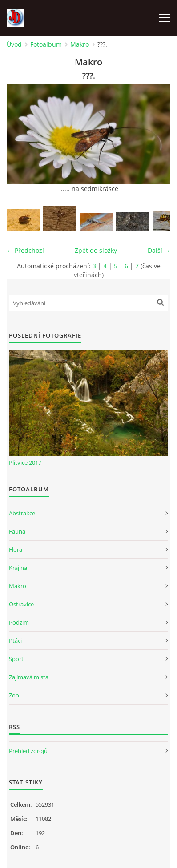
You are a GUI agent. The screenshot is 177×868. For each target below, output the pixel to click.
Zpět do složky (96, 250)
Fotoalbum (46, 44)
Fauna (17, 531)
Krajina (18, 568)
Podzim (19, 622)
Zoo (14, 695)
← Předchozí (25, 250)
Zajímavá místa (29, 677)
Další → (159, 250)
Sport (16, 659)
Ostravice (21, 604)
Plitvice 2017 (25, 462)
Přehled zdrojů (28, 751)
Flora (16, 549)
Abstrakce (22, 513)
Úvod (14, 44)
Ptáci (15, 641)
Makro (80, 44)
